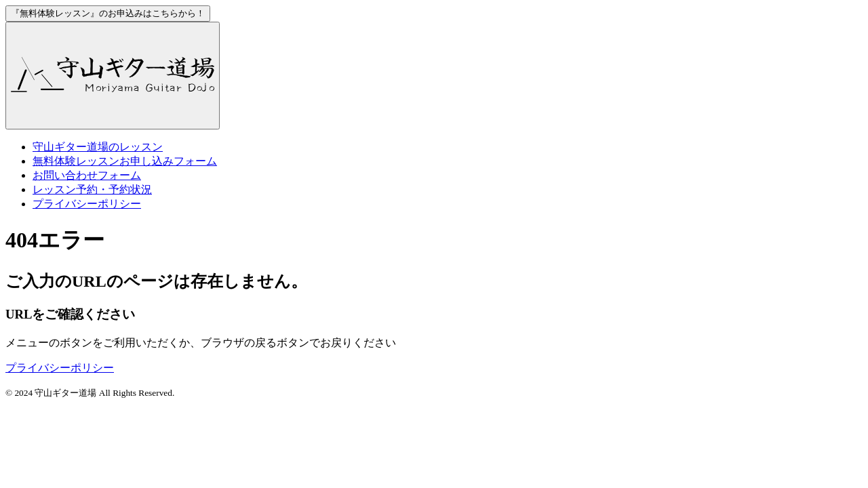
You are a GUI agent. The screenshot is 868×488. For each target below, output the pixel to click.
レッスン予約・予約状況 (92, 189)
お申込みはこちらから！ (108, 13)
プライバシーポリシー (87, 204)
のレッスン (98, 147)
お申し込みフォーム (125, 161)
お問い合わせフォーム (87, 175)
